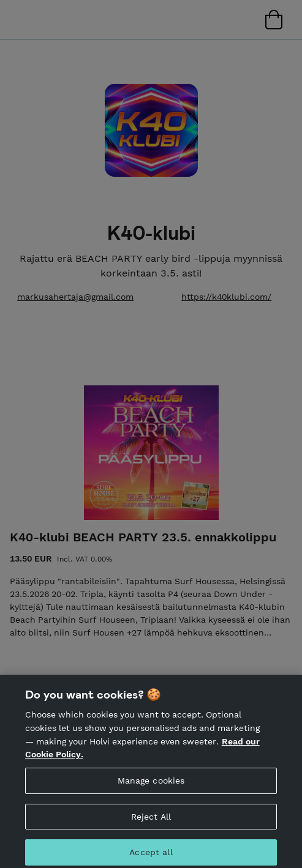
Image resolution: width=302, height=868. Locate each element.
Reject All (151, 822)
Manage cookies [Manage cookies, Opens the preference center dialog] (151, 786)
